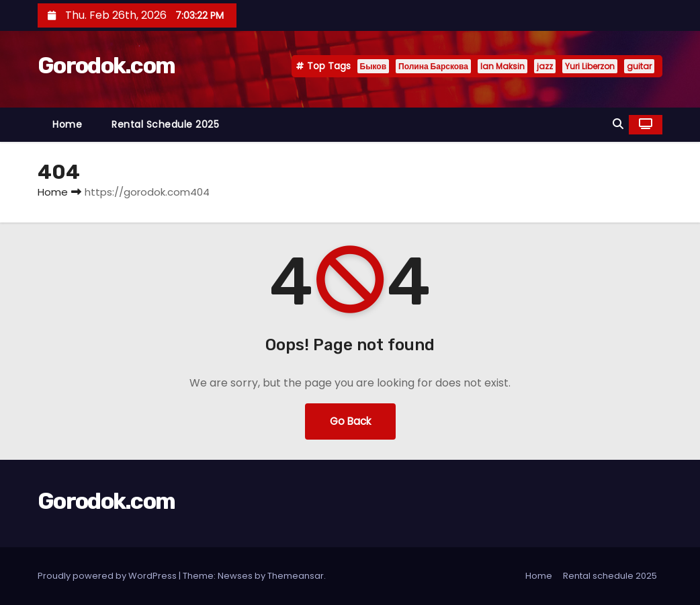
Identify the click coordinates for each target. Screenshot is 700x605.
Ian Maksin (502, 66)
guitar (639, 66)
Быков (373, 66)
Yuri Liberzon (590, 66)
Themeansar (296, 576)
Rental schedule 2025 (165, 124)
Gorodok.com (106, 66)
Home (67, 124)
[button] (618, 124)
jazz (545, 66)
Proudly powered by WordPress (108, 576)
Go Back (350, 421)
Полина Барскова (433, 66)
